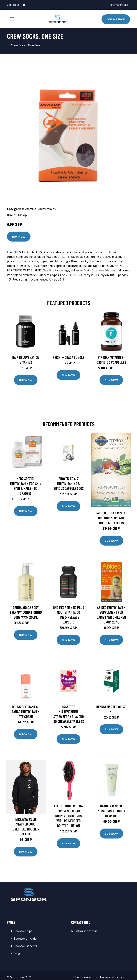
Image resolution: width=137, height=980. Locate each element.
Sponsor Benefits (25, 946)
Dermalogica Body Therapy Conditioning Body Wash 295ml (26, 612)
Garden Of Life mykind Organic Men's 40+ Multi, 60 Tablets (111, 518)
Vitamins (30, 209)
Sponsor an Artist (26, 939)
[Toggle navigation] (12, 19)
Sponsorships (23, 931)
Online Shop (116, 19)
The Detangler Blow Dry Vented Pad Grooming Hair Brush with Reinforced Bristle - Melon (68, 816)
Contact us (90, 977)
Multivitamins (47, 209)
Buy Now (19, 237)
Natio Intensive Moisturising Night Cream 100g (111, 811)
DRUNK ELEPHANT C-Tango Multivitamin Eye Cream (26, 712)
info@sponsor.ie (119, 5)
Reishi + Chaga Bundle (69, 357)
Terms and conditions (114, 977)
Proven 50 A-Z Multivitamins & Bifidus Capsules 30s (69, 483)
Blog (17, 953)
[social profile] (24, 5)
